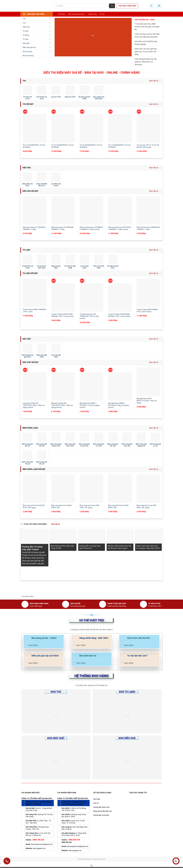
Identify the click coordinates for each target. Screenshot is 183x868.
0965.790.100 (38, 840)
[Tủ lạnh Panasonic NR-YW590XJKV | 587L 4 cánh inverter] (92, 297)
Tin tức (102, 14)
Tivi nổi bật (28, 104)
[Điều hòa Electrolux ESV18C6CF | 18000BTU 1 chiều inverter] (120, 210)
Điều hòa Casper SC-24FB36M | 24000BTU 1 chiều (63, 228)
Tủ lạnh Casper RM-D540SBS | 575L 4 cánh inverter (147, 311)
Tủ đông (37, 35)
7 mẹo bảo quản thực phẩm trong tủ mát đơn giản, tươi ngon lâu (147, 27)
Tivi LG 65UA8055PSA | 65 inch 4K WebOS (119, 146)
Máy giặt (37, 43)
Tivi (37, 19)
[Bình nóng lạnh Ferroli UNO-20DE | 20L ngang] (148, 489)
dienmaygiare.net (39, 848)
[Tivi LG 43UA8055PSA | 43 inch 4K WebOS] (35, 128)
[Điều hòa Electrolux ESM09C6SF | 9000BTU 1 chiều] (148, 210)
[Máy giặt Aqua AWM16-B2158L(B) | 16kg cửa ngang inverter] (120, 386)
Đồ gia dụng (37, 51)
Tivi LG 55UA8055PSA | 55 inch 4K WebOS (62, 146)
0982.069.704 (74, 840)
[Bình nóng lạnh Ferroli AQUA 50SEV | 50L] (63, 489)
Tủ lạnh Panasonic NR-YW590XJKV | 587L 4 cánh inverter (89, 316)
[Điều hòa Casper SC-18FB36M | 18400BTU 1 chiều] (35, 210)
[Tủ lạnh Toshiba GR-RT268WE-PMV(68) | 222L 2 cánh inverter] (120, 297)
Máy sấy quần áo (37, 47)
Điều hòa (37, 27)
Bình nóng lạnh (30, 428)
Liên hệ (96, 803)
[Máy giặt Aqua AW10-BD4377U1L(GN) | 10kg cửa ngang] (148, 382)
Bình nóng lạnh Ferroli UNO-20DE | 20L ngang (147, 506)
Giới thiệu (62, 14)
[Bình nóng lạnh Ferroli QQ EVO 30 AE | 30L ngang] (35, 489)
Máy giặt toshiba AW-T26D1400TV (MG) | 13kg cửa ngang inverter (62, 405)
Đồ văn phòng (28, 56)
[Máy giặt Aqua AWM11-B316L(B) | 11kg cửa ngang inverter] (92, 386)
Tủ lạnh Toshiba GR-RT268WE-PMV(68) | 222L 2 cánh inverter (119, 315)
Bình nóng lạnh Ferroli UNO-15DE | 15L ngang (90, 506)
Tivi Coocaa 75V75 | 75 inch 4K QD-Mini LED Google (148, 146)
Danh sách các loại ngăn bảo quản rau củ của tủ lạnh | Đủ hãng (146, 52)
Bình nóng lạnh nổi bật (34, 469)
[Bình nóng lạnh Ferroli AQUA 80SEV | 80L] (120, 489)
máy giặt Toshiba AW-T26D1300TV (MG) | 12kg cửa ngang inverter (34, 405)
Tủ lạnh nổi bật (30, 273)
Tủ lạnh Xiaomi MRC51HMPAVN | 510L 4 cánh (34, 311)
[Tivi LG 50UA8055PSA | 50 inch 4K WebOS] (92, 128)
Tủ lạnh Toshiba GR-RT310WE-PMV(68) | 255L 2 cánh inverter (62, 315)
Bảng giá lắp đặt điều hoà (102, 811)
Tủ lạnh (37, 31)
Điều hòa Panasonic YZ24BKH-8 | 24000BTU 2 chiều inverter (91, 228)
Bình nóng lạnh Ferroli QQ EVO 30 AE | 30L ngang (34, 506)
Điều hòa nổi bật (30, 191)
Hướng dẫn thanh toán (101, 807)
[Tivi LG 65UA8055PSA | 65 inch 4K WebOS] (120, 128)
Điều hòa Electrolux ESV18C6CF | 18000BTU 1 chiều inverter (120, 228)
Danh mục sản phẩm (33, 14)
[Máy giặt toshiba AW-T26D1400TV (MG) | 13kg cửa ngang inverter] (63, 386)
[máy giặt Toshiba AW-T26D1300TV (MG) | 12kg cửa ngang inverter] (35, 386)
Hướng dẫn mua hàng (101, 815)
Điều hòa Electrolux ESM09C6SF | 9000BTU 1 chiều (148, 228)
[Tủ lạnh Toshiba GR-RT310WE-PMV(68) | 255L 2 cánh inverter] (63, 297)
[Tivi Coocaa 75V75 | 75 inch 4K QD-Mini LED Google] (148, 128)
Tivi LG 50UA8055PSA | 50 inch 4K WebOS (91, 146)
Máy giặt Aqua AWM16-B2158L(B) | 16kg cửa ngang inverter (118, 405)
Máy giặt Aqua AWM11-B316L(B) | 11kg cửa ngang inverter (90, 405)
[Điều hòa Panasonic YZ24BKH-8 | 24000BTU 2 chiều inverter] (92, 210)
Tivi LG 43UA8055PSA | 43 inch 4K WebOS (34, 146)
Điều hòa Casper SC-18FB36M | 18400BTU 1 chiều (34, 228)
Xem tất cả (155, 81)
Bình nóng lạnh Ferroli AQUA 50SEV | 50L (61, 506)
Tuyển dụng (92, 14)
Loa (37, 23)
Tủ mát (37, 39)
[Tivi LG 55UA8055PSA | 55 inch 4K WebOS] (63, 128)
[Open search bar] (91, 866)
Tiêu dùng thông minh (127, 6)
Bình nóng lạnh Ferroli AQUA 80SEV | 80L (118, 506)
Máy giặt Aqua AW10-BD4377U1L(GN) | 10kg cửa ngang (147, 401)
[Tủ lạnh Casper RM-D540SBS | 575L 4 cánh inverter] (148, 293)
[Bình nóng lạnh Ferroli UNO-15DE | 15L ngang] (92, 489)
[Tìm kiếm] (112, 6)
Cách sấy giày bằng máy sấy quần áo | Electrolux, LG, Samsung (145, 62)
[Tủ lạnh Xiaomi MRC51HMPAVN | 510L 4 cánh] (35, 293)
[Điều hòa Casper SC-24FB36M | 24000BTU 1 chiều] (63, 210)
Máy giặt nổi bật (30, 362)
